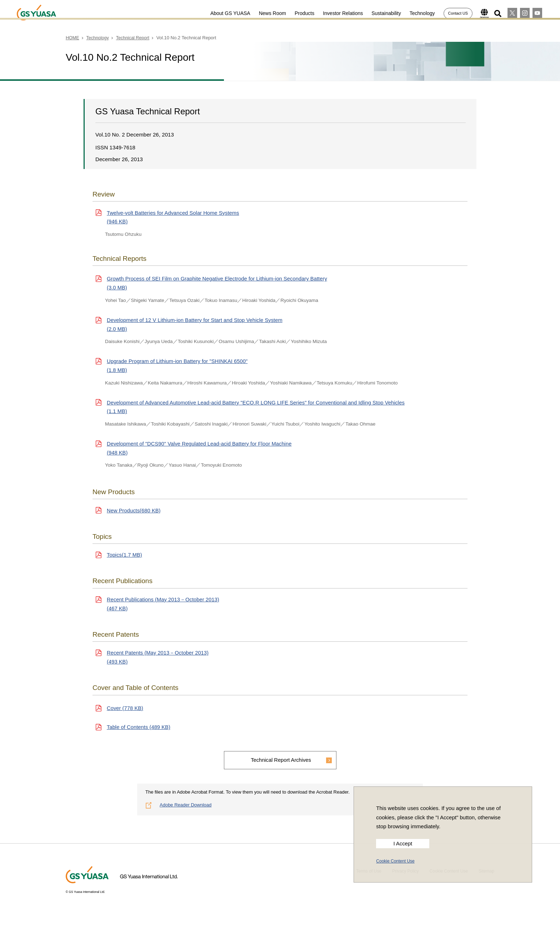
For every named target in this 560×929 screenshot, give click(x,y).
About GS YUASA (226, 13)
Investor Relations (339, 13)
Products (301, 13)
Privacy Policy (406, 883)
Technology (418, 13)
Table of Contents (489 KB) (139, 738)
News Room (269, 13)
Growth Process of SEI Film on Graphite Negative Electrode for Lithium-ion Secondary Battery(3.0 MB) (219, 285)
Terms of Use (369, 883)
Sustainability (382, 13)
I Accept (403, 844)
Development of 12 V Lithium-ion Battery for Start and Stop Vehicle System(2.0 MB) (197, 327)
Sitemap (486, 883)
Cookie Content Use (395, 861)
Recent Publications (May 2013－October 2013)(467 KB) (164, 612)
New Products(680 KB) (134, 517)
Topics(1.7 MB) (125, 562)
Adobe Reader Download (186, 817)
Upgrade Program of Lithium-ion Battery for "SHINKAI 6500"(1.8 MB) (179, 369)
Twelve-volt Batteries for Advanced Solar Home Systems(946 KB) (174, 218)
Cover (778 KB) (125, 718)
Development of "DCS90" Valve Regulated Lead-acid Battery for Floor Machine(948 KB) (201, 454)
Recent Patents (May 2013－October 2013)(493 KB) (159, 667)
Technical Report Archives (281, 771)
